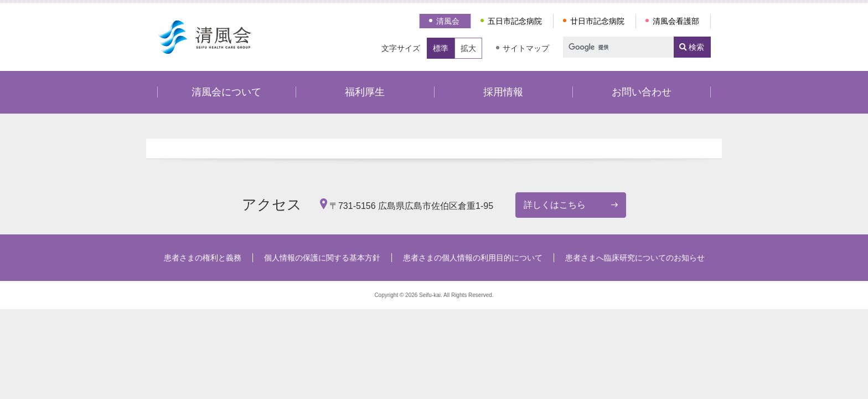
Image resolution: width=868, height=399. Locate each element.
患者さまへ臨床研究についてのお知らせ (635, 258)
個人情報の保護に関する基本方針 (322, 258)
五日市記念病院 (515, 21)
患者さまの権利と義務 (203, 258)
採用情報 (503, 92)
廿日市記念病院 (597, 21)
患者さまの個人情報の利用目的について (473, 258)
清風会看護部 (676, 21)
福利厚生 (365, 92)
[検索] (613, 47)
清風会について (226, 92)
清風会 (448, 21)
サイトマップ (526, 48)
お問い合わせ (642, 92)
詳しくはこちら (555, 205)
